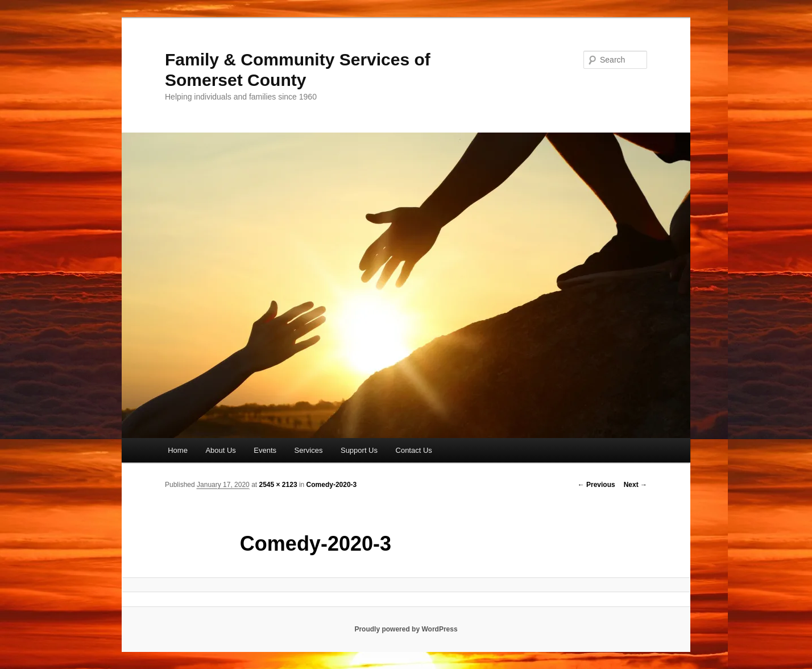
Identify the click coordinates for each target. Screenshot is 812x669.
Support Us (359, 450)
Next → (635, 485)
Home (178, 450)
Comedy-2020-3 (332, 485)
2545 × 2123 (278, 485)
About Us (220, 450)
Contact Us (414, 450)
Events (265, 450)
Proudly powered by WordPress (406, 629)
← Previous (596, 485)
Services (309, 450)
